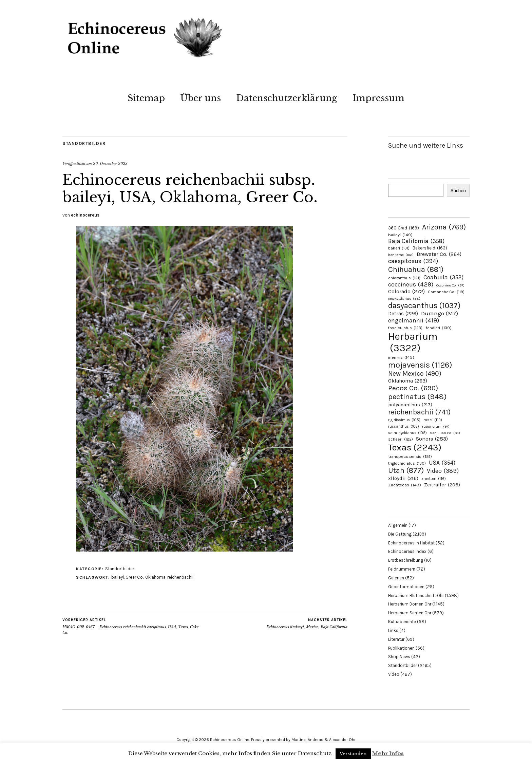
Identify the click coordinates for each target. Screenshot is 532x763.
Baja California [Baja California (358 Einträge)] (416, 241)
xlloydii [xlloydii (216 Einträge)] (403, 478)
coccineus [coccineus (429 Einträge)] (411, 284)
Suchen (458, 191)
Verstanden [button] (353, 754)
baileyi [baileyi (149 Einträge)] (400, 235)
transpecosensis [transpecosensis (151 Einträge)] (410, 456)
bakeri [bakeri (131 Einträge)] (399, 248)
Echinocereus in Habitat (411, 543)
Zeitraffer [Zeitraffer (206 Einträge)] (442, 485)
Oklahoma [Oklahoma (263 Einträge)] (408, 381)
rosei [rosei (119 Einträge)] (433, 420)
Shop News (399, 657)
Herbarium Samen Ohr (410, 613)
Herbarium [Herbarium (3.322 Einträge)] (413, 342)
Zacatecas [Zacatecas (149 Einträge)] (405, 485)
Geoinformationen (406, 587)
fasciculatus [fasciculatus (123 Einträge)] (405, 328)
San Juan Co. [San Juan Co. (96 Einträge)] (445, 433)
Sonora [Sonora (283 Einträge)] (432, 439)
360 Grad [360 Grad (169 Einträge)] (404, 228)
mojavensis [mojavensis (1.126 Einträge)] (420, 365)
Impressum (378, 98)
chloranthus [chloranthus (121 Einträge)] (404, 278)
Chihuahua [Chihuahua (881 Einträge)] (416, 269)
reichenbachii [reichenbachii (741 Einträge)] (419, 412)
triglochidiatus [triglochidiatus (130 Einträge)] (407, 463)
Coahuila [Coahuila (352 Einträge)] (443, 277)
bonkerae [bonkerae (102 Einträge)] (401, 255)
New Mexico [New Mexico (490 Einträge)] (415, 374)
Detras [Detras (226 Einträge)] (403, 314)
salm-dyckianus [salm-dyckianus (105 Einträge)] (407, 433)
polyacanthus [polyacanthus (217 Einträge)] (410, 405)
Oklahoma (155, 577)
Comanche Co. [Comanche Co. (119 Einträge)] (446, 292)
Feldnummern (402, 569)
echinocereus (85, 215)
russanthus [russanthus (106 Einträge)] (404, 426)
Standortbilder (84, 143)
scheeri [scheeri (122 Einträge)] (401, 439)
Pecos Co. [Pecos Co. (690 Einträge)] (413, 388)
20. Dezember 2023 (110, 164)
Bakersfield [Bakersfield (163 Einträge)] (430, 248)
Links (393, 630)
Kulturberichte (402, 622)
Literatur (396, 639)
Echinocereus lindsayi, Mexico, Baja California (307, 624)
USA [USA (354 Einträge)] (442, 463)
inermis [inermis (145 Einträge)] (401, 357)
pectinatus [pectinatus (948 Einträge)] (417, 397)
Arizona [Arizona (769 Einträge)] (444, 227)
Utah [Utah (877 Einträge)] (406, 470)
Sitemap (146, 98)
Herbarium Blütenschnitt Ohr (416, 595)
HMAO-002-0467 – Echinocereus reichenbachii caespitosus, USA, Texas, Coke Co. (134, 626)
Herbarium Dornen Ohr (410, 604)
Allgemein (398, 525)
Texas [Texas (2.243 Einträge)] (415, 447)
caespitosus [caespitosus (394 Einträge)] (413, 261)
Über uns (201, 98)
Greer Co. (135, 577)
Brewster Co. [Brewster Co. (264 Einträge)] (439, 254)
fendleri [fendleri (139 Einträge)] (439, 328)
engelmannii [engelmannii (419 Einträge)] (414, 320)
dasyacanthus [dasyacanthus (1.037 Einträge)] (424, 306)
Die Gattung (400, 534)
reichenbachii (180, 577)
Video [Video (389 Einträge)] (443, 471)
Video (394, 674)
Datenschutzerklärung (287, 98)
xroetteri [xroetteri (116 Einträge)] (434, 479)
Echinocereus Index (407, 551)
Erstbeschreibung (406, 560)
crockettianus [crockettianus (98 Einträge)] (404, 299)
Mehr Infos (388, 753)
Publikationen (401, 648)
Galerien (396, 578)
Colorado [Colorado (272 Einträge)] (406, 291)
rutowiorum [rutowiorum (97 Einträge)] (436, 426)
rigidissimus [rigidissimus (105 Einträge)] (404, 420)
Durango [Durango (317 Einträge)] (440, 313)
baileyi (118, 577)
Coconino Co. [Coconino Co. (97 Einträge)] (450, 285)
